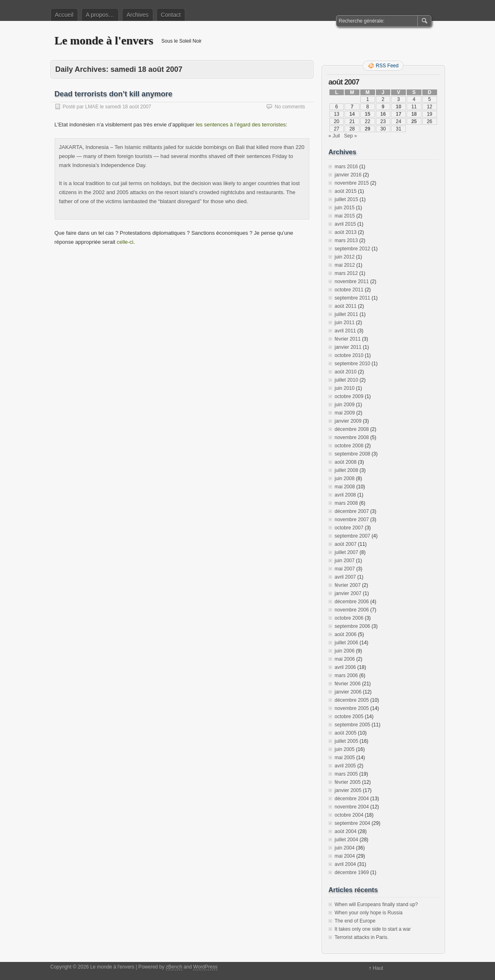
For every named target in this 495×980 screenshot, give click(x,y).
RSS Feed (387, 66)
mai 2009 (345, 413)
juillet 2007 (346, 552)
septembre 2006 (353, 626)
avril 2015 (345, 224)
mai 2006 (345, 659)
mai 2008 (345, 487)
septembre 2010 (353, 364)
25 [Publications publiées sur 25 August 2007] (414, 121)
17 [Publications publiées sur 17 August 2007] (398, 114)
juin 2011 (345, 323)
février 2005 (348, 782)
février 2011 (348, 339)
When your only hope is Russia (369, 913)
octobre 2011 (349, 290)
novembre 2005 (352, 708)
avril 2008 (345, 495)
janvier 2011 (348, 347)
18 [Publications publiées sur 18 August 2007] (414, 114)
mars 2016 (346, 167)
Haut (378, 968)
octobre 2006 (349, 618)
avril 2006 (345, 667)
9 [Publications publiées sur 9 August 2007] (383, 107)
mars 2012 (346, 273)
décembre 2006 (352, 602)
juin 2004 (345, 848)
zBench (174, 967)
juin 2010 (345, 388)
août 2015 (346, 191)
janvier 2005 (348, 790)
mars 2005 (346, 774)
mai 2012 (345, 265)
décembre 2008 (352, 429)
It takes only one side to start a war (373, 929)
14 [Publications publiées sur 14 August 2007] (352, 114)
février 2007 (348, 585)
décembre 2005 (352, 700)
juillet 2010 (346, 380)
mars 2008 (346, 503)
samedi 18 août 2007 (128, 107)
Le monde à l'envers (104, 40)
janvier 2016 (348, 175)
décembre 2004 (352, 799)
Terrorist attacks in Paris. (362, 937)
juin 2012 (345, 257)
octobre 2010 (349, 355)
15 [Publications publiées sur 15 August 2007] (367, 114)
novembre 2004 (352, 807)
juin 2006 (345, 651)
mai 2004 (345, 856)
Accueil (64, 15)
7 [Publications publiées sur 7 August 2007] (352, 107)
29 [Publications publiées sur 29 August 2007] (367, 129)
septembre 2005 (353, 725)
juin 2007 (345, 561)
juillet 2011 (346, 314)
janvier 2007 (348, 593)
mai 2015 (345, 216)
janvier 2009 (348, 421)
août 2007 (346, 544)
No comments (290, 107)
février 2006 (348, 684)
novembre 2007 (352, 520)
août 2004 (346, 831)
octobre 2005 (349, 717)
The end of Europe (355, 921)
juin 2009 (345, 405)
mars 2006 (346, 675)
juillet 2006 (346, 643)
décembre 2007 (352, 511)
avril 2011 (345, 331)
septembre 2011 (353, 298)
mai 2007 (345, 569)
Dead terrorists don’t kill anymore (114, 94)
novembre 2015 (352, 183)
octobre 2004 (349, 815)
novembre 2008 (352, 437)
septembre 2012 (353, 249)
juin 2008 (345, 479)
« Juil (334, 136)
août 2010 (346, 372)
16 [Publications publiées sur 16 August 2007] (383, 114)
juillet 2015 (346, 199)
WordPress (205, 967)
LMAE (92, 107)
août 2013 (346, 232)
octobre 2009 (349, 396)
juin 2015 (345, 208)
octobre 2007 (349, 528)
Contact (171, 15)
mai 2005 (345, 758)
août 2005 (346, 733)
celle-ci (125, 242)
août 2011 (346, 306)
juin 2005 (345, 749)
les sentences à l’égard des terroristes (241, 125)
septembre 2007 (353, 536)
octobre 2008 (349, 446)
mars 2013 (346, 240)
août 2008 (346, 462)
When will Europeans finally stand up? (376, 904)
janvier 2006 (348, 692)
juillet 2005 (346, 741)
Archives (138, 15)
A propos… (100, 15)
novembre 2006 (352, 610)
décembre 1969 (352, 872)
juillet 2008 (346, 470)
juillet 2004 (346, 840)
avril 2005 (345, 766)
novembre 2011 (352, 282)
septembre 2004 (353, 823)
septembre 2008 (353, 454)
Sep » (351, 136)
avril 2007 (345, 577)
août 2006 (346, 634)
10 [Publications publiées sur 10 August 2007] (398, 107)
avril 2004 (345, 864)
